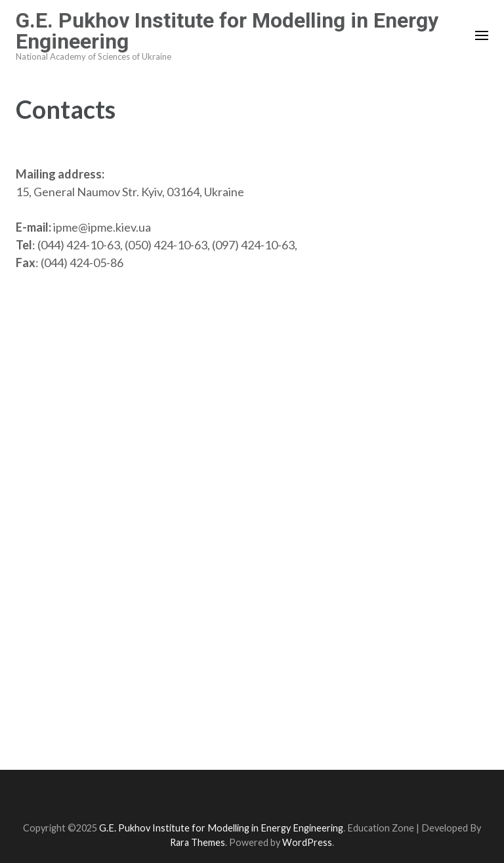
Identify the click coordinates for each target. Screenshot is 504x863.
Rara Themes (198, 842)
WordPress (307, 842)
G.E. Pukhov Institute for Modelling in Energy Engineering (227, 31)
